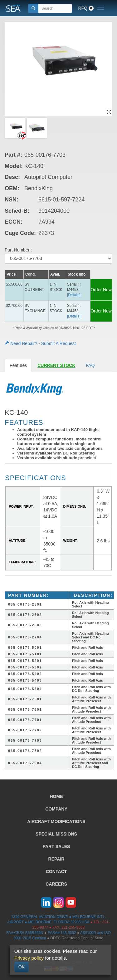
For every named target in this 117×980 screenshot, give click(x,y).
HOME (56, 796)
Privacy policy (29, 958)
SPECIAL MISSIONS (56, 834)
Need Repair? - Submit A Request (40, 343)
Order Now (101, 290)
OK (22, 967)
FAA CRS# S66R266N (25, 933)
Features (18, 365)
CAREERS (56, 884)
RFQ (86, 8)
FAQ (90, 365)
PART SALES (56, 846)
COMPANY (56, 809)
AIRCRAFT (56, 821)
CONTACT (56, 871)
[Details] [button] (74, 295)
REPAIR (56, 859)
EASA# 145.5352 (62, 933)
